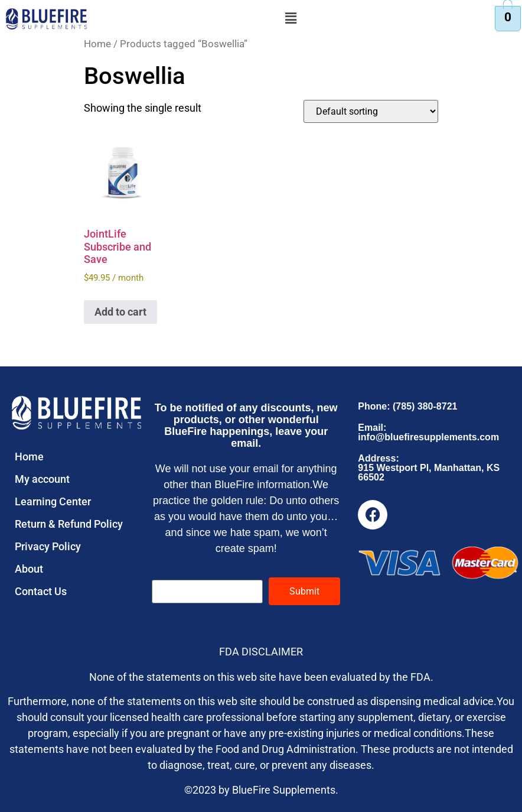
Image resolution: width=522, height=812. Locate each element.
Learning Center (53, 501)
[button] (291, 18)
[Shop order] (371, 111)
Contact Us (41, 591)
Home (97, 44)
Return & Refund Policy (69, 524)
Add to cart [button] (120, 312)
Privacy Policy (48, 546)
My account (42, 479)
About (29, 569)
